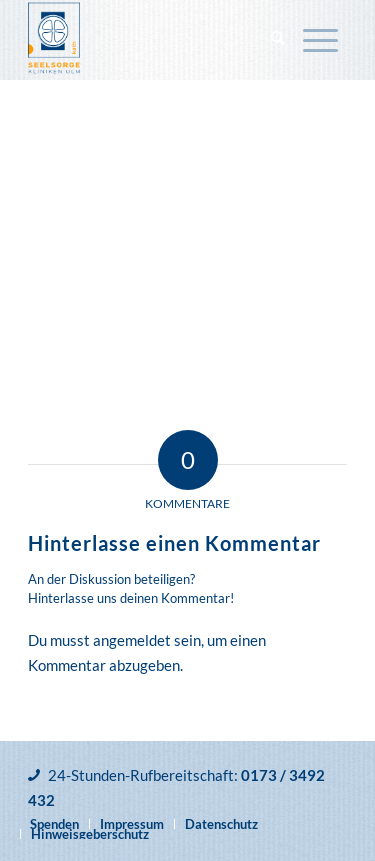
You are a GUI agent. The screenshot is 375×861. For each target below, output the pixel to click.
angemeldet (132, 640)
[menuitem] (278, 40)
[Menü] (320, 40)
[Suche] (278, 40)
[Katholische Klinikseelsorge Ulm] (155, 40)
